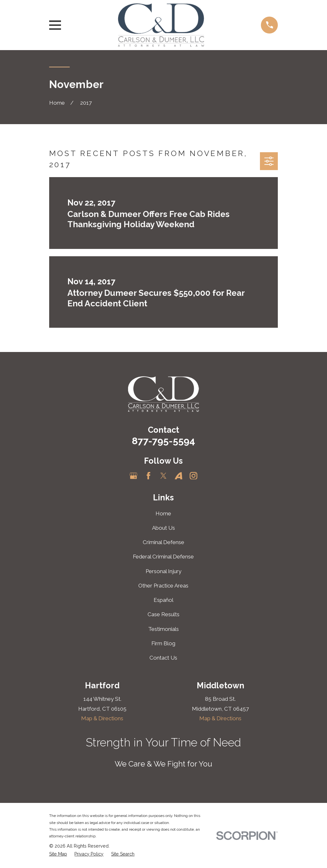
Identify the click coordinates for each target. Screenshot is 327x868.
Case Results (163, 614)
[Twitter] (163, 476)
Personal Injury (163, 571)
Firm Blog (163, 643)
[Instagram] (194, 476)
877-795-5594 (163, 441)
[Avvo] (179, 476)
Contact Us (163, 658)
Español (163, 600)
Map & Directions (102, 718)
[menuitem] (58, 854)
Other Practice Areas (163, 586)
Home (163, 513)
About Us (163, 528)
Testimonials (163, 629)
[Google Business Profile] (133, 476)
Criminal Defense (163, 542)
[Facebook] (148, 476)
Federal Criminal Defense (163, 557)
